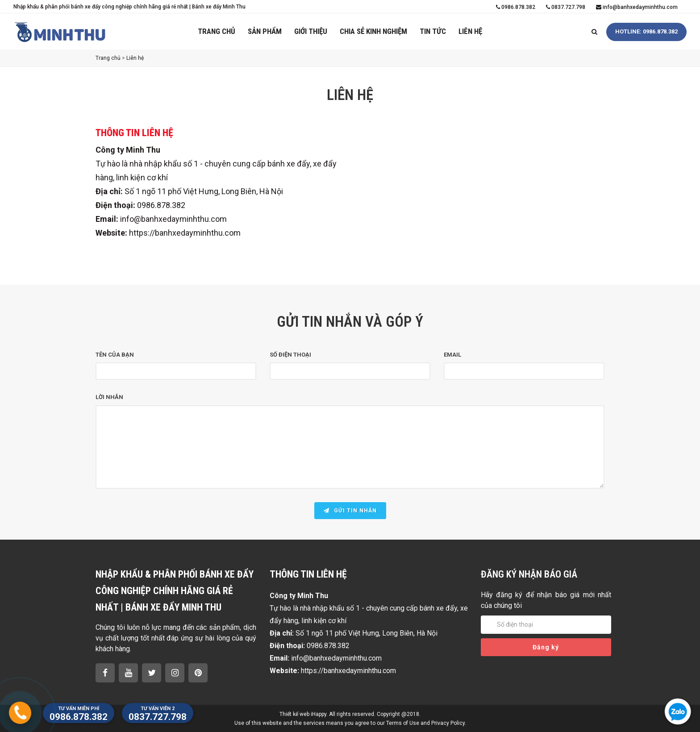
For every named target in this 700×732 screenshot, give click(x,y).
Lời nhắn (109, 397)
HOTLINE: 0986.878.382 (646, 31)
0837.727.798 (566, 7)
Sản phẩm (265, 31)
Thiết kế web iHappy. (304, 714)
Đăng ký (546, 647)
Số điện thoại (290, 355)
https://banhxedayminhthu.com (185, 233)
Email (452, 355)
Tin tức (433, 31)
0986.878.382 (516, 7)
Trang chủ (217, 31)
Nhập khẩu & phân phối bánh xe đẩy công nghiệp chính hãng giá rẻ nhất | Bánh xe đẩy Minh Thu (129, 7)
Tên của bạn (115, 355)
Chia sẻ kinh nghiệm (373, 31)
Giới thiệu (311, 31)
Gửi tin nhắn (350, 511)
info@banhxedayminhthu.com (637, 7)
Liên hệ (470, 31)
